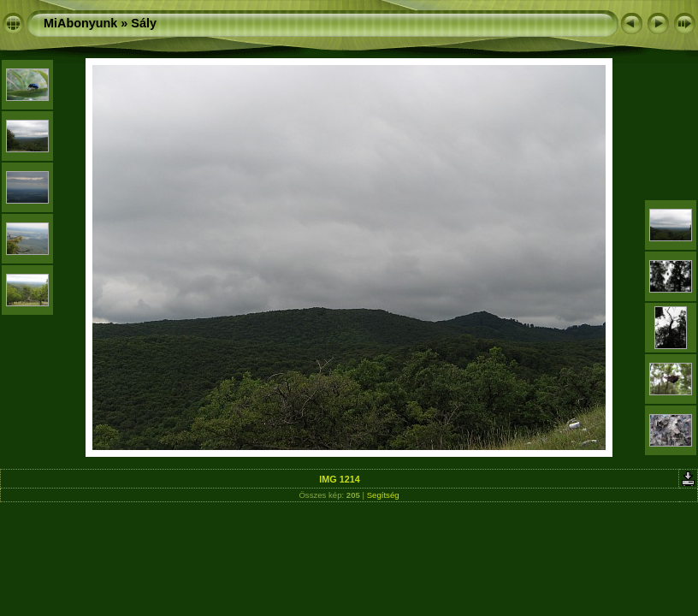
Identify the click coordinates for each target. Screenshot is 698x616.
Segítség (383, 495)
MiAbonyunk (80, 23)
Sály (144, 23)
